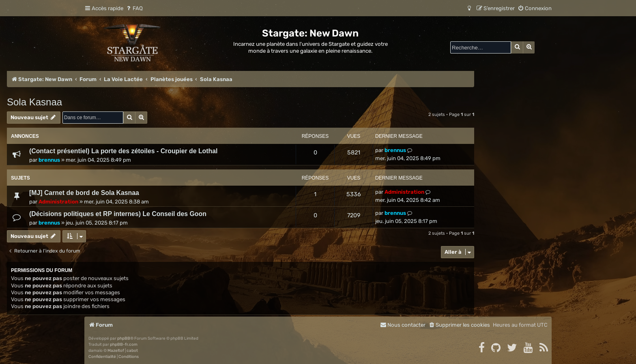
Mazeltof (116, 351)
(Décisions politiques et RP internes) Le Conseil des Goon (118, 214)
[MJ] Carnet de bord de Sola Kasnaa (84, 193)
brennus (49, 160)
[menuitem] (134, 8)
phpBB (124, 338)
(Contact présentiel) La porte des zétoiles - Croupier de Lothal (123, 151)
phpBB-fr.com (124, 345)
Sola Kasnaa (34, 102)
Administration (58, 202)
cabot (132, 351)
